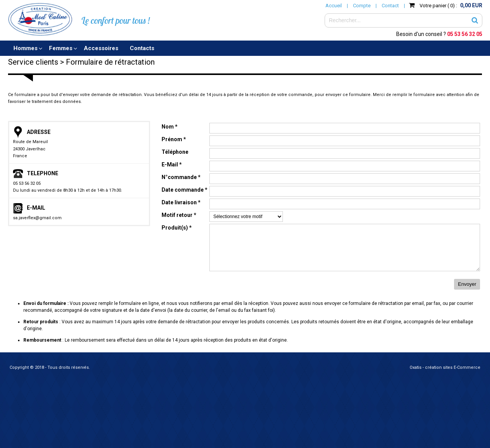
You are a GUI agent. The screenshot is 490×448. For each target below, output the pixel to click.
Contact (390, 6)
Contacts (142, 48)
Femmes (61, 48)
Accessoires (101, 48)
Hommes (25, 48)
